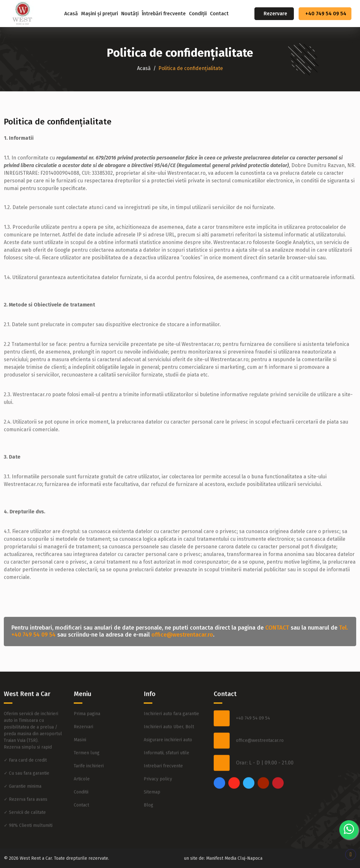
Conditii (81, 770)
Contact (219, 14)
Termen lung (87, 731)
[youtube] (263, 761)
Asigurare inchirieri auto (168, 718)
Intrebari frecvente (163, 744)
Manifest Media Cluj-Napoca (234, 858)
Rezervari (83, 705)
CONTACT (277, 628)
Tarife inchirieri (89, 744)
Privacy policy (158, 757)
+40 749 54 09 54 (326, 14)
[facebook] (219, 761)
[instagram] (234, 761)
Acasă (71, 14)
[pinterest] (278, 761)
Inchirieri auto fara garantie (171, 692)
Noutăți (130, 14)
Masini (80, 718)
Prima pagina (87, 692)
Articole (82, 757)
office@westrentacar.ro (182, 635)
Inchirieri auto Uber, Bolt (169, 705)
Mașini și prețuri (100, 14)
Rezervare (275, 14)
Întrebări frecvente (164, 14)
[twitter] (249, 761)
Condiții (198, 14)
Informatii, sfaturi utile (166, 731)
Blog (149, 783)
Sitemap (152, 770)
